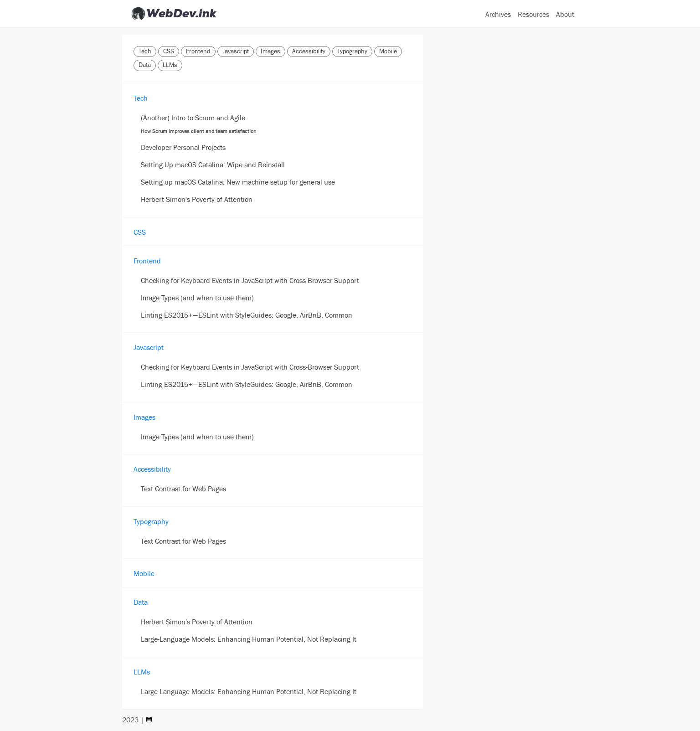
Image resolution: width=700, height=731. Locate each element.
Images (270, 51)
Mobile (388, 51)
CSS (169, 51)
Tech (145, 51)
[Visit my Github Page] (149, 720)
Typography (352, 51)
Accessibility (309, 51)
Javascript (236, 51)
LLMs (170, 65)
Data (145, 65)
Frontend (198, 51)
